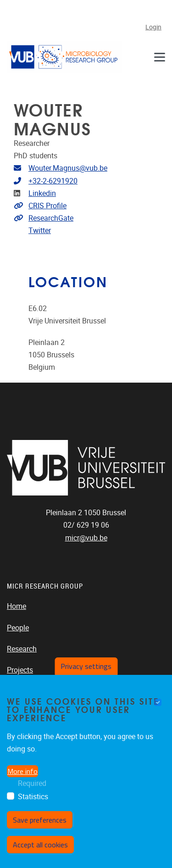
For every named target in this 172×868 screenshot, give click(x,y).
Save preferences (40, 820)
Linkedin (42, 193)
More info (22, 771)
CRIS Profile (47, 206)
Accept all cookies (40, 845)
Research (22, 649)
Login (153, 27)
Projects (20, 670)
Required (32, 783)
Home (17, 606)
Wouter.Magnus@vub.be (68, 168)
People (18, 628)
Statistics (33, 797)
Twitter (40, 231)
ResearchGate (51, 218)
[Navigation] (160, 57)
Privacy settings (86, 666)
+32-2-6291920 (53, 181)
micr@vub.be (86, 538)
